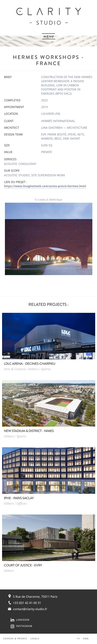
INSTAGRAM (24, 626)
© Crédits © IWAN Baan (48, 200)
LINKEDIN (23, 620)
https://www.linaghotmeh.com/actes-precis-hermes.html (45, 186)
